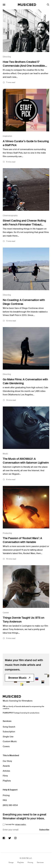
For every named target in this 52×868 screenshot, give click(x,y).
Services (40, 862)
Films (5, 776)
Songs (11, 862)
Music (5, 454)
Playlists (7, 781)
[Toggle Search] (48, 5)
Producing (7, 533)
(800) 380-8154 (10, 805)
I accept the (15, 824)
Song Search (9, 727)
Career (6, 613)
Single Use (8, 737)
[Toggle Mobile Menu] (4, 5)
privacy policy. (21, 824)
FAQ (5, 800)
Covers (6, 746)
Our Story (7, 761)
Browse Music (19, 678)
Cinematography (10, 215)
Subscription (9, 732)
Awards (6, 766)
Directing (7, 57)
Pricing (6, 795)
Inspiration (7, 136)
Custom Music (10, 741)
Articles (6, 771)
